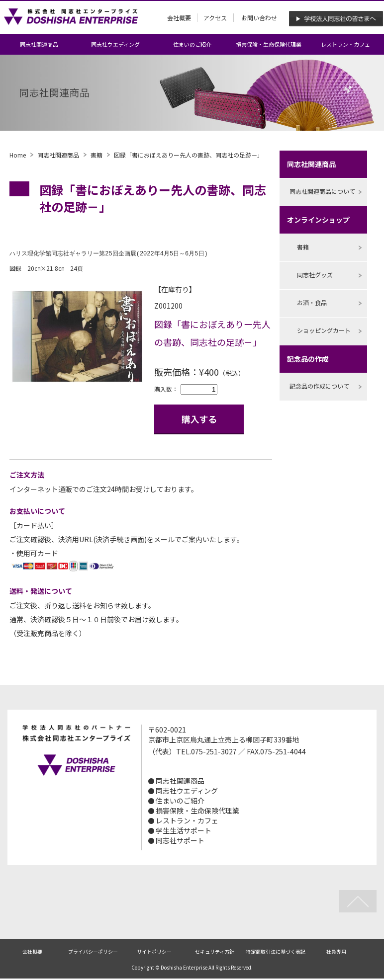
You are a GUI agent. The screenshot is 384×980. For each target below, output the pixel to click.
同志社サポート (180, 841)
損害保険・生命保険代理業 (269, 44)
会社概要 (179, 18)
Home (18, 155)
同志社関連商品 (39, 44)
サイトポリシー (154, 952)
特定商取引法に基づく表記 (276, 952)
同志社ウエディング (115, 44)
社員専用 (336, 952)
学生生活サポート (184, 831)
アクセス (215, 18)
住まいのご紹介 (192, 44)
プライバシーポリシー (93, 952)
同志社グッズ (315, 275)
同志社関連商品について (322, 191)
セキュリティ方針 (215, 952)
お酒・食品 (312, 302)
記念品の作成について (319, 386)
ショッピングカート (324, 330)
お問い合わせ (259, 18)
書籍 (96, 155)
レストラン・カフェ (345, 44)
